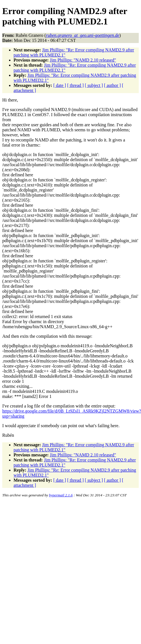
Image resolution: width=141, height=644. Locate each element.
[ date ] (60, 85)
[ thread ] (75, 85)
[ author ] (113, 85)
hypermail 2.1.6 (61, 495)
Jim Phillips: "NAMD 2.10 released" (83, 60)
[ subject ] (94, 85)
